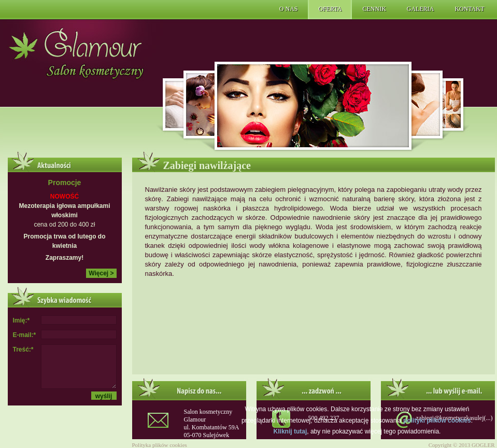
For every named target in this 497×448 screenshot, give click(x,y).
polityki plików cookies (437, 421)
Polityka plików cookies (160, 445)
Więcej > (101, 273)
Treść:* (23, 349)
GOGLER (483, 445)
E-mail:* (25, 335)
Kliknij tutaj (290, 431)
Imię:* (22, 320)
